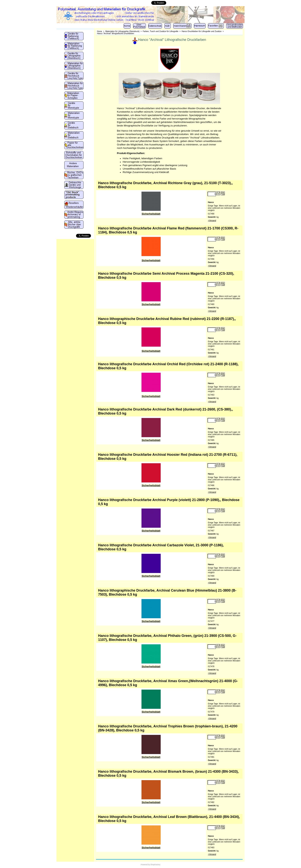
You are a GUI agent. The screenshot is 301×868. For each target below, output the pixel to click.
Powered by (145, 865)
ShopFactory (155, 865)
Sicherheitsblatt (151, 214)
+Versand (212, 221)
